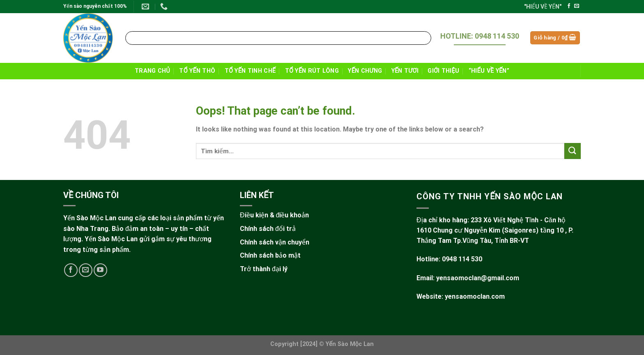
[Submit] (424, 38)
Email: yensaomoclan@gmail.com (468, 278)
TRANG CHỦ (152, 71)
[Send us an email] (577, 6)
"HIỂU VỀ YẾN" (543, 7)
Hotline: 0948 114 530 (449, 259)
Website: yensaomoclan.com (461, 296)
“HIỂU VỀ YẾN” (489, 71)
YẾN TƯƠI (405, 71)
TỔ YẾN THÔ (197, 71)
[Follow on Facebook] (569, 6)
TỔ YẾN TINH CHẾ (250, 71)
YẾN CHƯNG (365, 71)
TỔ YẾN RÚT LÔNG (312, 71)
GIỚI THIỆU (443, 71)
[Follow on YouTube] (100, 270)
